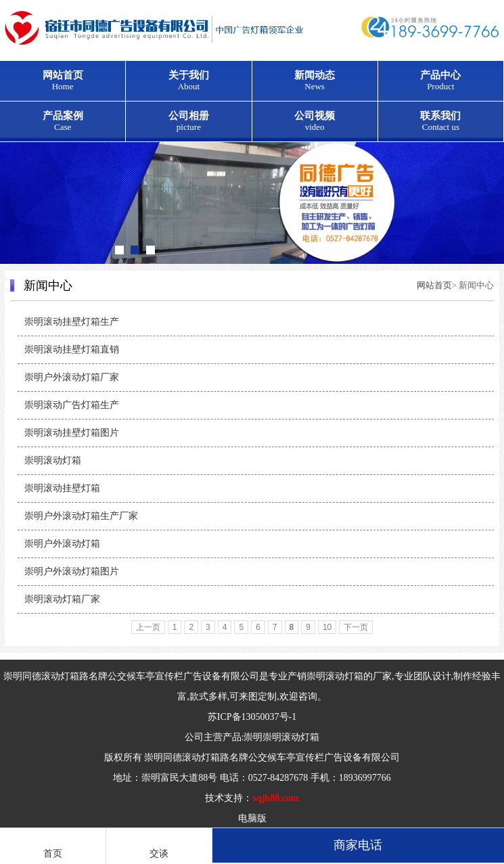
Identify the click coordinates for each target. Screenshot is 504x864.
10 (327, 627)
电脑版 (252, 818)
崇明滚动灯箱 (335, 676)
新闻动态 (315, 81)
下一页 (356, 627)
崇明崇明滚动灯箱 (281, 737)
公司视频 (315, 121)
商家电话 (358, 845)
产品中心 (441, 81)
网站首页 (63, 81)
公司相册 (188, 121)
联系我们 (441, 121)
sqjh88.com (275, 798)
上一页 (148, 627)
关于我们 (188, 81)
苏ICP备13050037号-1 (252, 717)
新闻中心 (48, 286)
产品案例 (63, 121)
